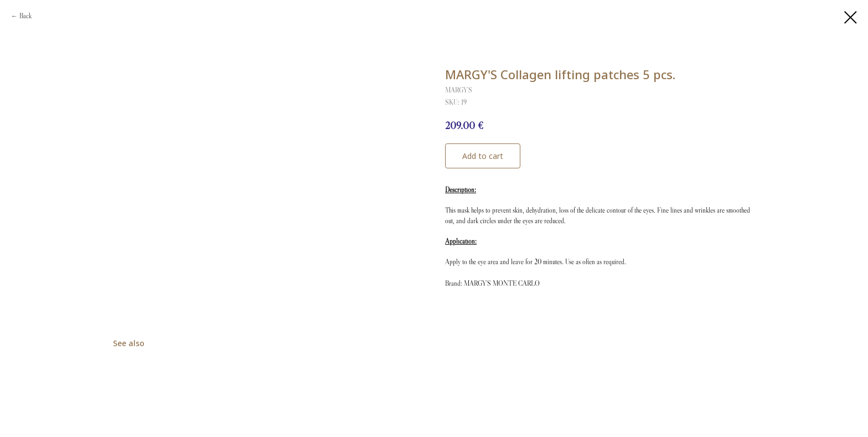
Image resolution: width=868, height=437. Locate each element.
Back (25, 16)
